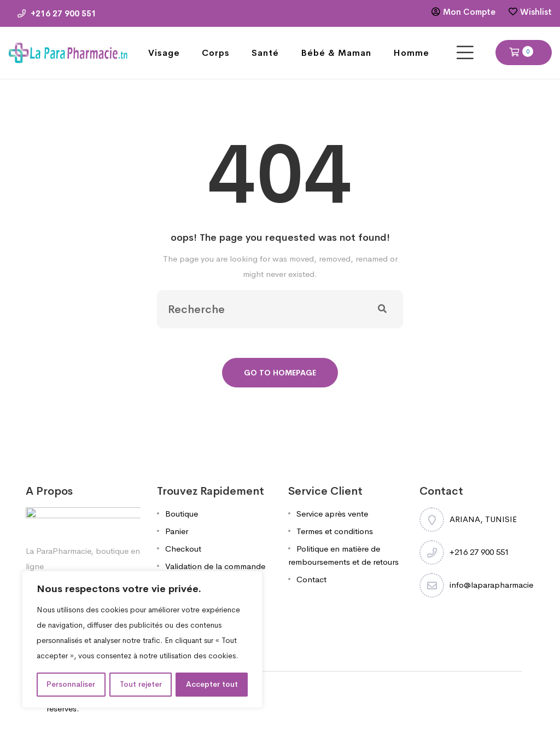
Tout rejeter (141, 685)
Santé (265, 53)
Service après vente (332, 514)
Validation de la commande (215, 566)
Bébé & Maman (336, 53)
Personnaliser (71, 685)
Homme (411, 53)
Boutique (182, 514)
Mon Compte (469, 12)
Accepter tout (212, 685)
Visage (164, 53)
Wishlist (536, 12)
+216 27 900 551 (57, 13)
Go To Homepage (280, 373)
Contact (311, 579)
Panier (177, 531)
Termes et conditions (335, 531)
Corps (216, 53)
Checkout (183, 549)
